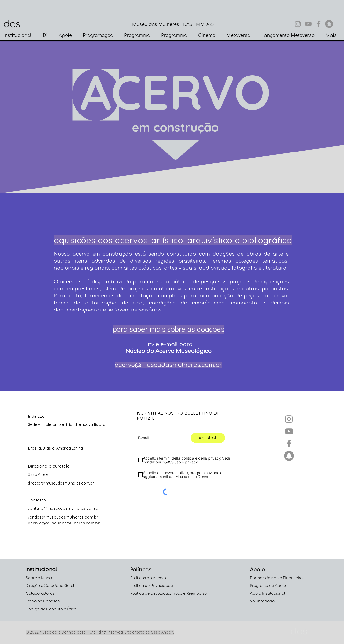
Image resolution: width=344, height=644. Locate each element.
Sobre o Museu (40, 578)
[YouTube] (308, 24)
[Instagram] (298, 24)
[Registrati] (208, 438)
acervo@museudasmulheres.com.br (168, 365)
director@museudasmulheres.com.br (61, 483)
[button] (20, 35)
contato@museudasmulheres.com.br (64, 508)
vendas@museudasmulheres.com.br (63, 517)
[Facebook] (319, 24)
